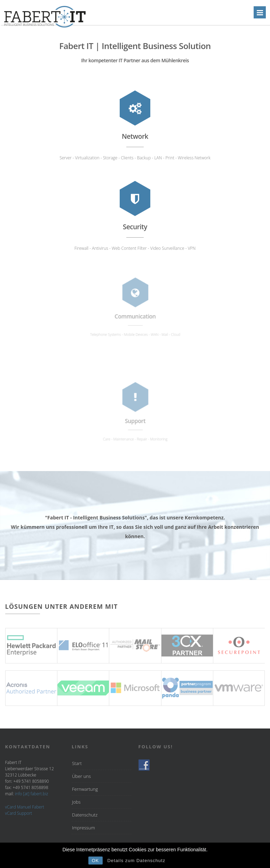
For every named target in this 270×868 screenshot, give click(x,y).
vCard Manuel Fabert (25, 807)
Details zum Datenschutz (136, 861)
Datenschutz (85, 815)
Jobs (76, 802)
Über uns (81, 776)
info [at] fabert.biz (31, 794)
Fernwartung (85, 789)
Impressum (84, 828)
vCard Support (19, 813)
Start (77, 763)
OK (96, 861)
